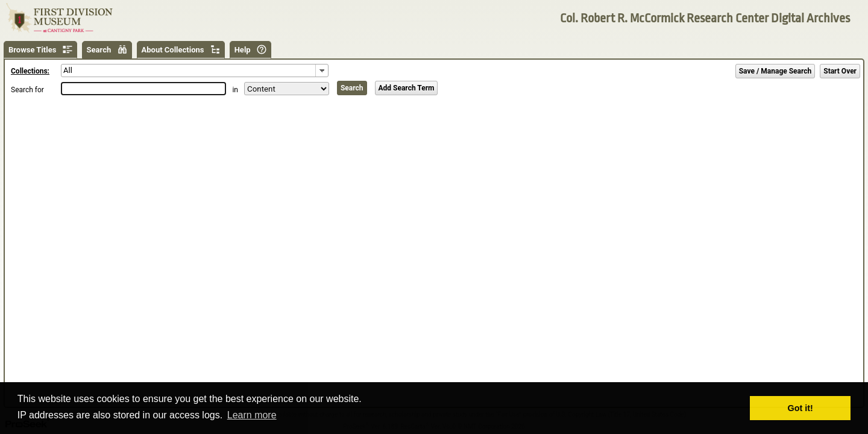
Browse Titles (32, 50)
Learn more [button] (252, 415)
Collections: (30, 71)
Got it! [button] (800, 408)
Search (99, 50)
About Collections (173, 50)
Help (243, 50)
